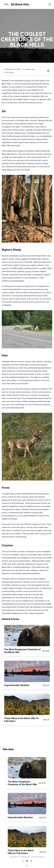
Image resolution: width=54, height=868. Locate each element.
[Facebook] (31, 861)
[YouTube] (23, 861)
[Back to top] (27, 866)
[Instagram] (27, 861)
